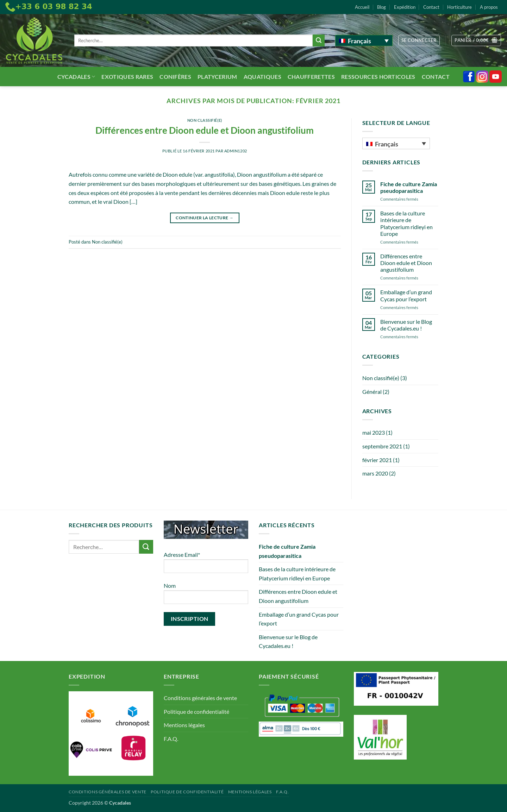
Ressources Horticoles (378, 77)
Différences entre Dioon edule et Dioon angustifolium (205, 130)
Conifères (175, 77)
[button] (419, 40)
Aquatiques (262, 77)
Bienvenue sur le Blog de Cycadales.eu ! (406, 325)
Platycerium (217, 77)
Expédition (405, 7)
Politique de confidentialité (196, 712)
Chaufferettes (311, 77)
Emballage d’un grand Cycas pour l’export (406, 295)
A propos (489, 7)
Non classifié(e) (205, 120)
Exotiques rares (127, 77)
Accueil (362, 7)
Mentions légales (184, 725)
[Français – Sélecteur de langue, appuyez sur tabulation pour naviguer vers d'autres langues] (364, 40)
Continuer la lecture (205, 218)
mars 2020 (375, 473)
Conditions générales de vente (200, 698)
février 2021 (377, 460)
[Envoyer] (319, 40)
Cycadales (76, 77)
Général (372, 392)
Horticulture (459, 7)
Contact (431, 7)
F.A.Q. (171, 739)
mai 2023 (374, 432)
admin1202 (236, 151)
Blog (381, 7)
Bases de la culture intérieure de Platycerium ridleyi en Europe (406, 223)
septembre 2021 (382, 446)
